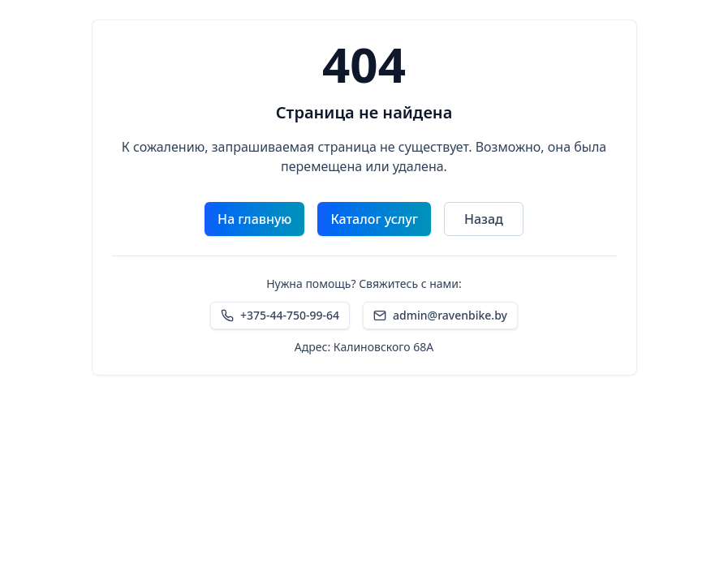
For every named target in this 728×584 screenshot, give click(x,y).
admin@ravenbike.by (440, 315)
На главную (254, 219)
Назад (484, 219)
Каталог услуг (374, 219)
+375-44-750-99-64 (280, 315)
